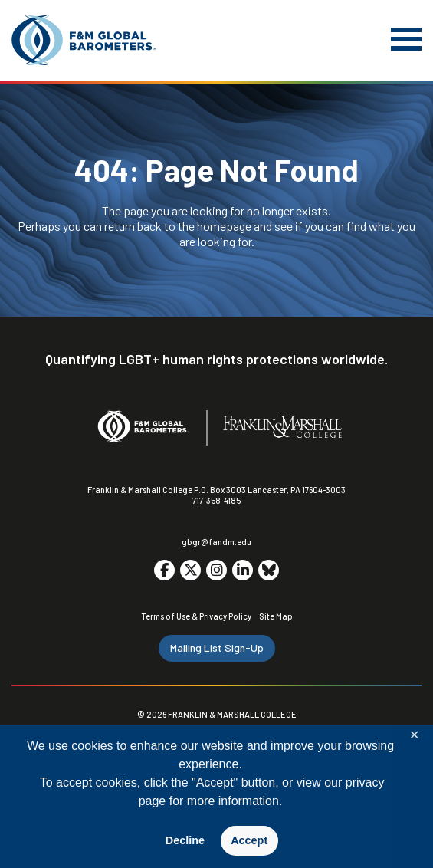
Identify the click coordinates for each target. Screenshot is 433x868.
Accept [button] (249, 840)
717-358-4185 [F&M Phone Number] (216, 500)
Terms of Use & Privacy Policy (196, 616)
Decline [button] (185, 840)
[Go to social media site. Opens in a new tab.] (164, 570)
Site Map (276, 616)
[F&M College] (282, 428)
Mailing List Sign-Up (217, 648)
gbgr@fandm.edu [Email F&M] (216, 542)
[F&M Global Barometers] (84, 40)
